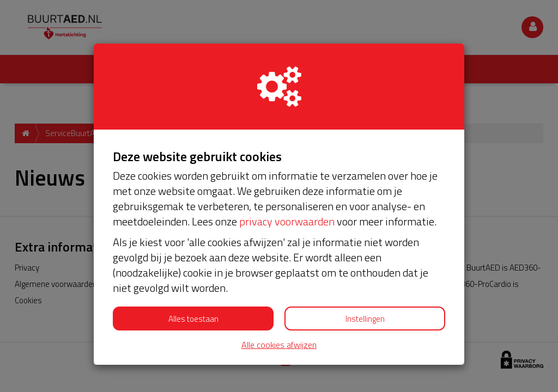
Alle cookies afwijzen (279, 345)
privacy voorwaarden (287, 221)
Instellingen (365, 319)
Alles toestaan (193, 319)
